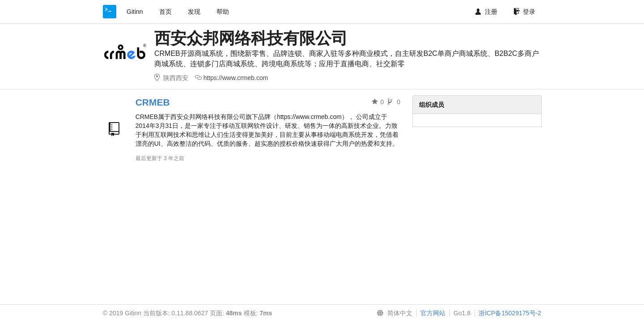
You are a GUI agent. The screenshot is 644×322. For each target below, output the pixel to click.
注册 (486, 12)
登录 (524, 12)
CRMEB (153, 102)
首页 (165, 12)
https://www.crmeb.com (236, 78)
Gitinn (135, 12)
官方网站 (433, 313)
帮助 (223, 12)
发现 (194, 12)
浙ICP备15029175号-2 (510, 313)
